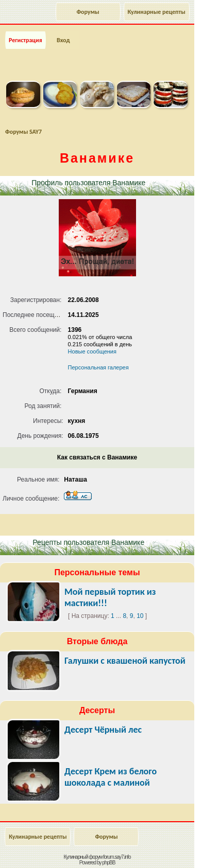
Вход (63, 40)
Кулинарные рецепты (157, 12)
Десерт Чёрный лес (103, 730)
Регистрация (26, 40)
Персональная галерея (98, 367)
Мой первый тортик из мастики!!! (110, 597)
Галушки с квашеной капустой (125, 661)
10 (140, 616)
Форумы (88, 12)
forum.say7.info (117, 857)
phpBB (108, 863)
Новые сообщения (92, 351)
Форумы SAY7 (23, 132)
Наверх (153, 849)
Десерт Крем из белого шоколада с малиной (111, 777)
